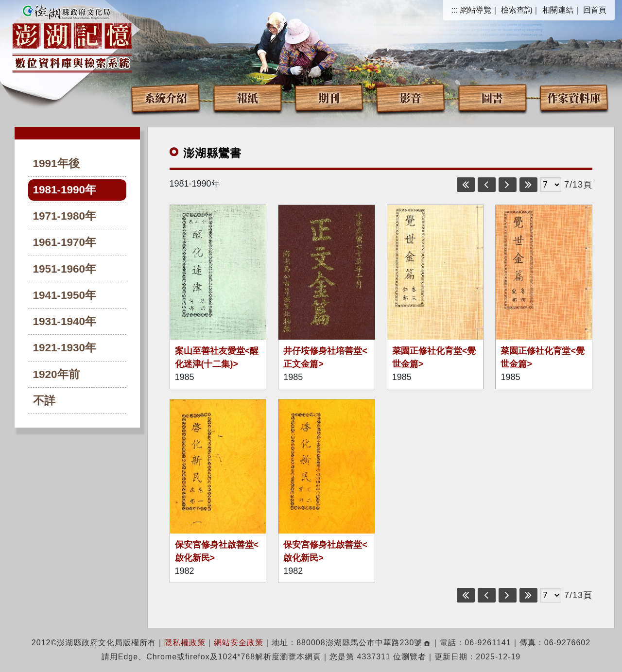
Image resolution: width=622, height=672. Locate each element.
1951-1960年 (65, 269)
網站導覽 (476, 10)
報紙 (247, 97)
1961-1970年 (65, 242)
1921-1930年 (65, 348)
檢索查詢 (517, 10)
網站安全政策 (239, 643)
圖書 (492, 97)
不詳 (44, 401)
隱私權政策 (185, 643)
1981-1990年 (65, 190)
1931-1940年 (65, 321)
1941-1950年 (65, 295)
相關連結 (558, 10)
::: (455, 10)
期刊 (329, 97)
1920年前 (56, 374)
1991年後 (56, 164)
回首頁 (595, 10)
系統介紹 (166, 97)
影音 (411, 97)
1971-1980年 (65, 216)
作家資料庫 (574, 97)
